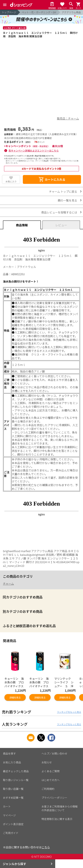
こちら (46, 847)
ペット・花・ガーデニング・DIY (39, 12)
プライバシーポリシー (54, 798)
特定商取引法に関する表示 (57, 819)
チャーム (8, 583)
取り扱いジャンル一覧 (16, 780)
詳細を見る (15, 697)
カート (7, 806)
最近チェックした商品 (16, 771)
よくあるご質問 (51, 771)
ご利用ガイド (11, 833)
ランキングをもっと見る (69, 712)
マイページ (9, 815)
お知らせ (47, 762)
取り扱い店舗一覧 (13, 789)
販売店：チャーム (68, 118)
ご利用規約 (48, 789)
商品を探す (9, 753)
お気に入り (11, 181)
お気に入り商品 (12, 762)
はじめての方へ (51, 780)
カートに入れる (52, 179)
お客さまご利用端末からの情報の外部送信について (60, 808)
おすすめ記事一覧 (13, 798)
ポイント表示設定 (13, 824)
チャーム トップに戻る (63, 191)
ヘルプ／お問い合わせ (54, 753)
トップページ (9, 12)
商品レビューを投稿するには (59, 212)
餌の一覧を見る (67, 200)
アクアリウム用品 (71, 12)
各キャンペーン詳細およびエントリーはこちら (34, 150)
